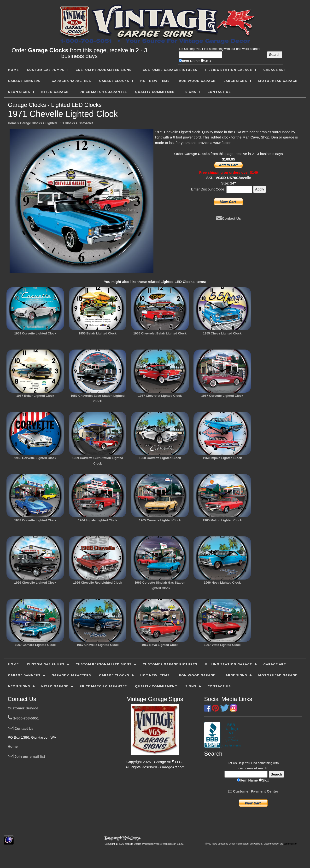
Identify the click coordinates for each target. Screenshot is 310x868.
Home (13, 746)
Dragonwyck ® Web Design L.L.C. (164, 844)
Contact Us (229, 218)
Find (205, 49)
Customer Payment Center (253, 791)
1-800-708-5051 (23, 718)
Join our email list (26, 756)
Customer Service (23, 708)
